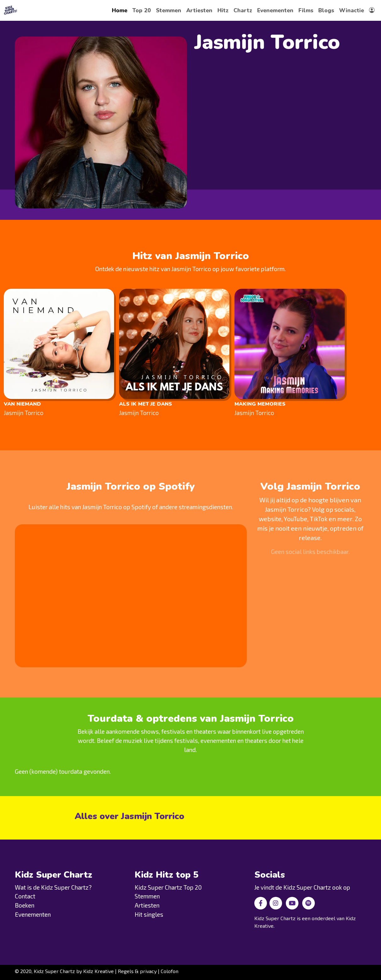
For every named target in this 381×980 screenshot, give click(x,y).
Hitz (223, 10)
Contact (25, 896)
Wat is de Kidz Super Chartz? (53, 887)
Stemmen (169, 10)
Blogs (326, 10)
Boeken (25, 905)
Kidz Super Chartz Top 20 (168, 887)
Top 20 (142, 10)
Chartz (243, 10)
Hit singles (149, 914)
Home (120, 10)
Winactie (352, 10)
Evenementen (275, 10)
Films (306, 10)
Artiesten (199, 10)
